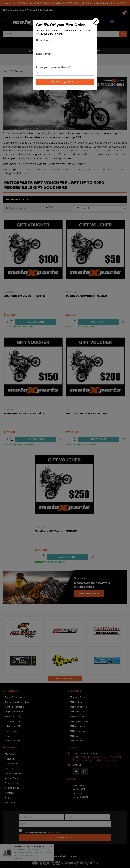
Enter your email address (52, 67)
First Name (43, 40)
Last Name (43, 54)
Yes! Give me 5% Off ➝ (65, 82)
